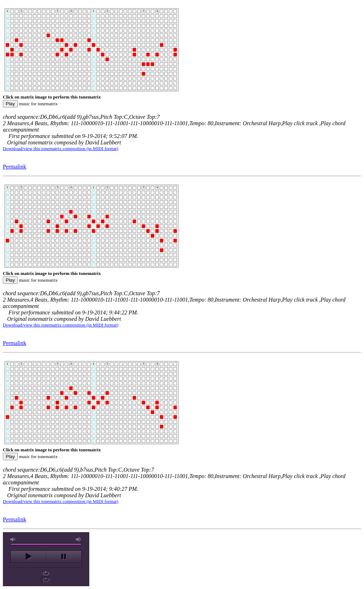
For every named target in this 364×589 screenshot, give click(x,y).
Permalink (15, 167)
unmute (13, 539)
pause (64, 557)
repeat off (46, 580)
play (28, 557)
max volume (79, 539)
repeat (46, 573)
